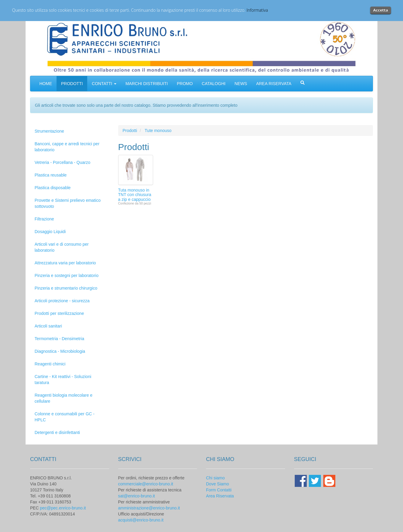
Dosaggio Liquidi (50, 232)
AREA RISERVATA (274, 84)
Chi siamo (215, 478)
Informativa (257, 10)
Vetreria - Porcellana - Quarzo (62, 162)
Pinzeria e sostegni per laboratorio (66, 275)
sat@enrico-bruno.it (137, 496)
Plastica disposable (53, 188)
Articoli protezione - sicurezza (62, 301)
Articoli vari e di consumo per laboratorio (62, 247)
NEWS (241, 84)
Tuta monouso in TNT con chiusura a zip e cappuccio (135, 195)
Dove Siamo (217, 484)
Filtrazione (44, 219)
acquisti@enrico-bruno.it (141, 520)
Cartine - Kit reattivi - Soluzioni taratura (63, 380)
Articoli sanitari (48, 326)
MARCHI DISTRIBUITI (147, 84)
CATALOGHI (214, 84)
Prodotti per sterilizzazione (59, 313)
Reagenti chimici (50, 364)
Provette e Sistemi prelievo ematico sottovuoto (68, 203)
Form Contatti (219, 490)
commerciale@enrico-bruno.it (146, 484)
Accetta (381, 10)
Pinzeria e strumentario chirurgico (66, 288)
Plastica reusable (51, 175)
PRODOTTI (72, 84)
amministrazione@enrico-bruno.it (149, 508)
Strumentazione (49, 131)
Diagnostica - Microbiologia (60, 351)
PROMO (185, 84)
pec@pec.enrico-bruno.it (63, 508)
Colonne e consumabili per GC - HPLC (65, 417)
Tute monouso (158, 131)
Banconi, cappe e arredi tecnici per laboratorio (67, 147)
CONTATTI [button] (104, 84)
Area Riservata (220, 496)
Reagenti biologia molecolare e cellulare (63, 398)
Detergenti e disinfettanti (57, 432)
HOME (46, 84)
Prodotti (130, 131)
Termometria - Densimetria (59, 339)
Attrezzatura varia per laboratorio (65, 263)
